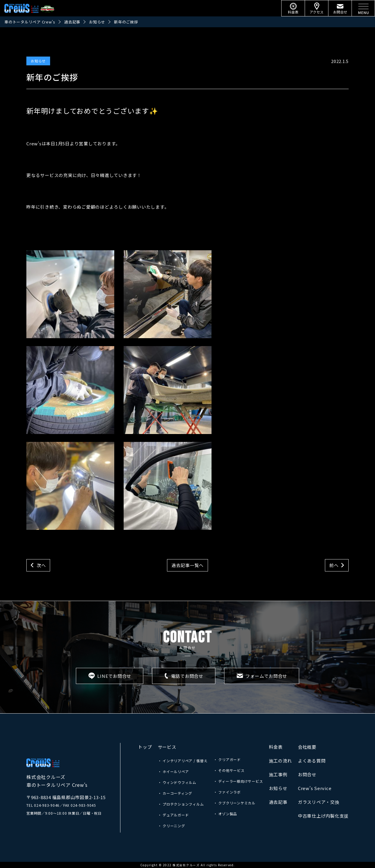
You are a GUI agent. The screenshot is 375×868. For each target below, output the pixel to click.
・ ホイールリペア (173, 771)
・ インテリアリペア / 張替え (183, 761)
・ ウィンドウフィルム (177, 782)
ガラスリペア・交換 (319, 802)
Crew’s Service (315, 788)
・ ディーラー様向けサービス (238, 781)
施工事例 (278, 774)
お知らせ (38, 61)
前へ (334, 565)
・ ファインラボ (227, 792)
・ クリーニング (172, 826)
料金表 (276, 747)
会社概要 (307, 747)
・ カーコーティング (175, 793)
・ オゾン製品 (225, 814)
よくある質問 (312, 761)
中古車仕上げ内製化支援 (323, 816)
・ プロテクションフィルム (181, 804)
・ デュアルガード (173, 815)
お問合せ (307, 774)
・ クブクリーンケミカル (235, 803)
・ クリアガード (227, 759)
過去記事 (278, 802)
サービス (167, 747)
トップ (145, 747)
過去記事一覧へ (187, 565)
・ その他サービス (229, 770)
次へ (41, 565)
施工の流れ (281, 761)
